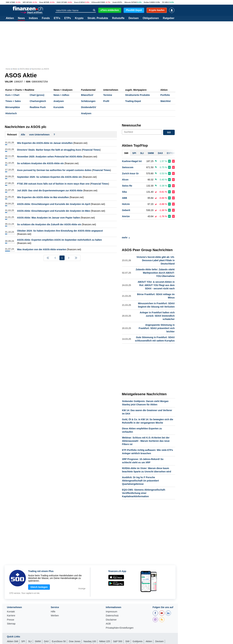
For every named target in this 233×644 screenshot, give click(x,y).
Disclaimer (111, 605)
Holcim (126, 204)
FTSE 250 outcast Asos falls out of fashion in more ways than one (53, 184)
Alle (23, 135)
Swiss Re (127, 186)
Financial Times (91, 150)
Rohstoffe (118, 18)
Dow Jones (75, 626)
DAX (59, 2)
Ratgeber (169, 18)
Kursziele (59, 107)
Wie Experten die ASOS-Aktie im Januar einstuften (45, 143)
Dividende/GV (89, 107)
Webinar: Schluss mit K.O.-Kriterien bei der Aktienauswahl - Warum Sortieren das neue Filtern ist (146, 426)
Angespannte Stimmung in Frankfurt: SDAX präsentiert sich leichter (157, 313)
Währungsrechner (116, 630)
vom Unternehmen (39, 135)
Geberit (126, 210)
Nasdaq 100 (90, 626)
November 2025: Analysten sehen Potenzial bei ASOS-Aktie (50, 157)
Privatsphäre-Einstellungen (120, 613)
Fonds (46, 18)
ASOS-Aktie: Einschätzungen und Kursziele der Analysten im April (54, 204)
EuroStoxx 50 (59, 626)
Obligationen (151, 18)
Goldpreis (138, 626)
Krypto (79, 18)
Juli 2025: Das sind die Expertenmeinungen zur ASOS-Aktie (50, 191)
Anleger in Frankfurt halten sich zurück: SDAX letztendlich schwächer (157, 301)
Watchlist (166, 101)
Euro (76, 2)
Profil (106, 101)
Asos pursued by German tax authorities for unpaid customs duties (54, 170)
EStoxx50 (96, 2)
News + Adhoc (61, 95)
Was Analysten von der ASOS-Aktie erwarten (42, 249)
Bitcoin (128, 2)
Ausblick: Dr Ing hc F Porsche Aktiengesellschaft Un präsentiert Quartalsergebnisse (141, 466)
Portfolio (165, 95)
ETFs (57, 18)
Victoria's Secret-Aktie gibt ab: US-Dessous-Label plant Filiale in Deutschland (155, 245)
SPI (24, 2)
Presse (11, 605)
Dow (41, 2)
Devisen (134, 18)
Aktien (10, 18)
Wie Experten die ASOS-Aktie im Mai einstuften (43, 197)
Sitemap (11, 609)
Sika (124, 192)
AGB (108, 609)
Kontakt (11, 597)
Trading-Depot (133, 101)
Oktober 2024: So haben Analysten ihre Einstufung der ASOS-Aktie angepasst (60, 231)
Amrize (126, 216)
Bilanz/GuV (87, 95)
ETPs (68, 18)
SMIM (38, 626)
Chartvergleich (38, 101)
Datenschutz (112, 601)
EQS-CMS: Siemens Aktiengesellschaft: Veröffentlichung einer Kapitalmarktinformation (144, 478)
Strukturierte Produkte (138, 95)
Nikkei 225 (105, 626)
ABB (125, 198)
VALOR (9, 82)
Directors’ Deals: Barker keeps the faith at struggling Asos (49, 150)
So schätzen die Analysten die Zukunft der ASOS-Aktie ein (49, 224)
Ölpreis (132, 630)
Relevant (12, 135)
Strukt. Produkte (98, 18)
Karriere (11, 601)
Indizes (33, 18)
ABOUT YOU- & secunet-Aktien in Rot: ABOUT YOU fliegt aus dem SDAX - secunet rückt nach (156, 270)
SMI (7, 2)
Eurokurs (25, 630)
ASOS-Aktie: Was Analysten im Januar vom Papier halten (49, 218)
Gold (115, 2)
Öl (163, 2)
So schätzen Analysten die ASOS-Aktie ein (40, 163)
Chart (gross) (37, 95)
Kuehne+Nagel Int (132, 161)
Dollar (146, 2)
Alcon (125, 180)
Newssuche (131, 125)
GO (169, 132)
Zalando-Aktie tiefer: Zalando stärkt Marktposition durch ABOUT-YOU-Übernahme (155, 258)
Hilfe (53, 597)
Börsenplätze (13, 107)
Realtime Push (38, 107)
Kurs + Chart (12, 95)
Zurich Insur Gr (130, 173)
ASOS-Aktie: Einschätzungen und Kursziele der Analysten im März (54, 211)
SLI (30, 626)
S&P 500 (118, 626)
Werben (55, 601)
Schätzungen (88, 101)
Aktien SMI (13, 626)
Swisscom (128, 167)
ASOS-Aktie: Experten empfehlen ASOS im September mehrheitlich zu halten (59, 240)
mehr (126, 223)
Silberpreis (38, 630)
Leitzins (143, 630)
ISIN (28, 82)
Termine (108, 95)
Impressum (112, 597)
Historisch (11, 113)
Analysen (59, 101)
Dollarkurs (12, 630)
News (21, 18)
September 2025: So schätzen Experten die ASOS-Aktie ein (50, 177)
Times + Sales (13, 101)
